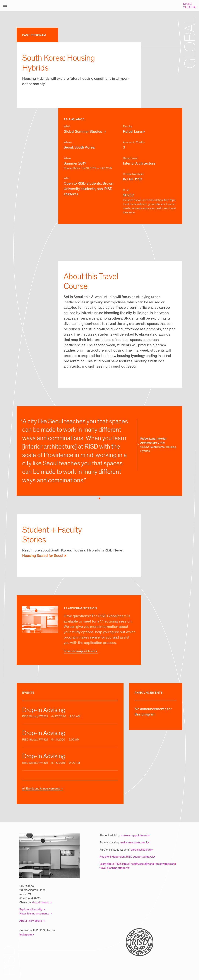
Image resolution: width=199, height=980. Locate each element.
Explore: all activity (31, 910)
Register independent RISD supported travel (126, 857)
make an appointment (134, 836)
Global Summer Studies (83, 132)
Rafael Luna (132, 132)
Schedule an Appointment (79, 651)
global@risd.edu (141, 850)
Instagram (26, 935)
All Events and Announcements (41, 789)
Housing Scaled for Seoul (43, 556)
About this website (31, 921)
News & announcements (34, 914)
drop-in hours (41, 903)
